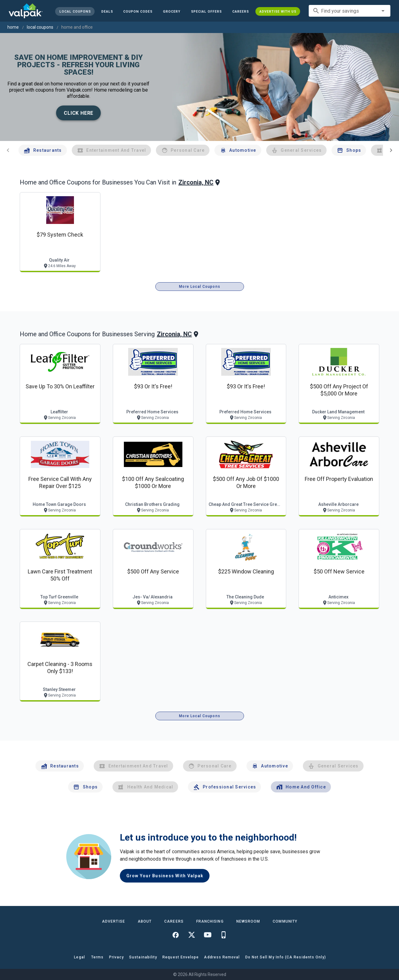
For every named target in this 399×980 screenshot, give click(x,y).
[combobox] (350, 11)
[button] (206, 11)
